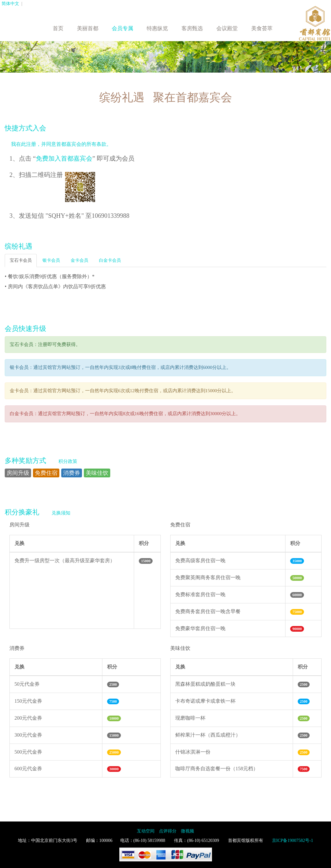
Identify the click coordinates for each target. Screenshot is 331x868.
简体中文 (10, 4)
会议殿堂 (227, 28)
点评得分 (168, 831)
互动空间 (146, 831)
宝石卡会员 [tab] (21, 260)
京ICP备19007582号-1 (293, 841)
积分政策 (68, 461)
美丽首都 (88, 28)
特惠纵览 (157, 28)
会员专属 (122, 28)
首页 (58, 28)
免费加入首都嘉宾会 (64, 158)
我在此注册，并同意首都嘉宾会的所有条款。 (61, 144)
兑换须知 (61, 513)
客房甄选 (192, 28)
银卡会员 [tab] (51, 260)
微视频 (187, 831)
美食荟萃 (262, 28)
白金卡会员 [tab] (110, 260)
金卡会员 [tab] (79, 260)
